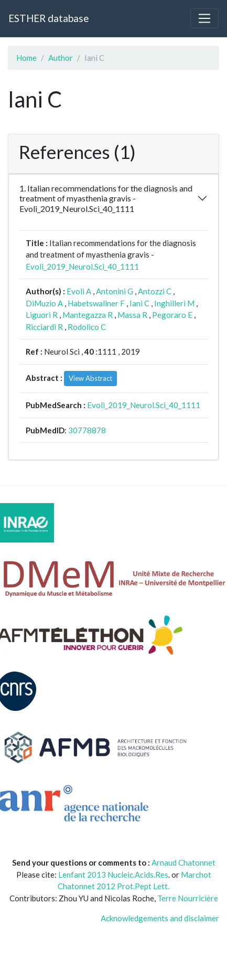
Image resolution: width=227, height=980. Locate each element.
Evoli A (79, 291)
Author (61, 58)
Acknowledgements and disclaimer (160, 918)
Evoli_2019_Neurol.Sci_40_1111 (82, 267)
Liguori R (42, 315)
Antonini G (115, 291)
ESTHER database (48, 18)
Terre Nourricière (188, 898)
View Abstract (90, 378)
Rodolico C (87, 327)
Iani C (139, 303)
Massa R (132, 315)
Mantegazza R (88, 315)
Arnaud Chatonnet (183, 862)
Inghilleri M (174, 303)
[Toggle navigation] (204, 18)
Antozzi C (155, 291)
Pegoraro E (172, 315)
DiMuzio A (44, 303)
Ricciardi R (44, 327)
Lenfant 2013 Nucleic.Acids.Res (113, 875)
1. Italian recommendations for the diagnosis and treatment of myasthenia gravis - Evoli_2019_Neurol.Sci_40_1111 (106, 198)
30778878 (87, 430)
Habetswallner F (96, 303)
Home (26, 58)
